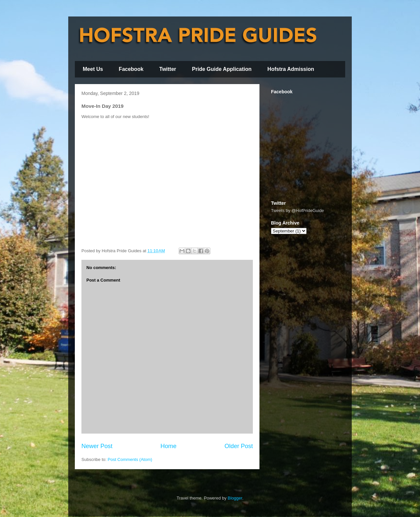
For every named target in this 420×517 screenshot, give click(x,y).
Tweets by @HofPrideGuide (298, 211)
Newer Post (97, 446)
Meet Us (93, 69)
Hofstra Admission (291, 69)
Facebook (131, 69)
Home (169, 446)
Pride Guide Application (222, 69)
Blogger (235, 498)
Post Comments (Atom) (130, 459)
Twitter (168, 69)
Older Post (239, 446)
